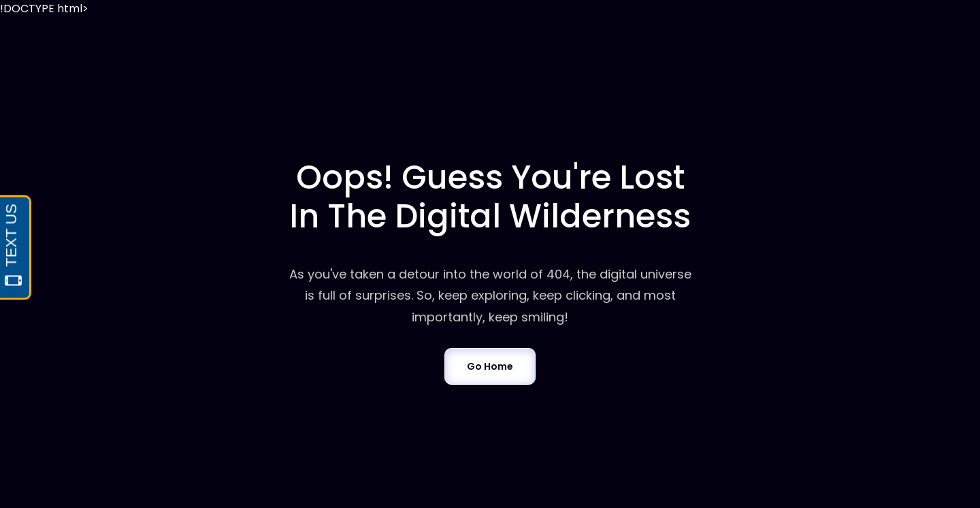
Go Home (490, 366)
